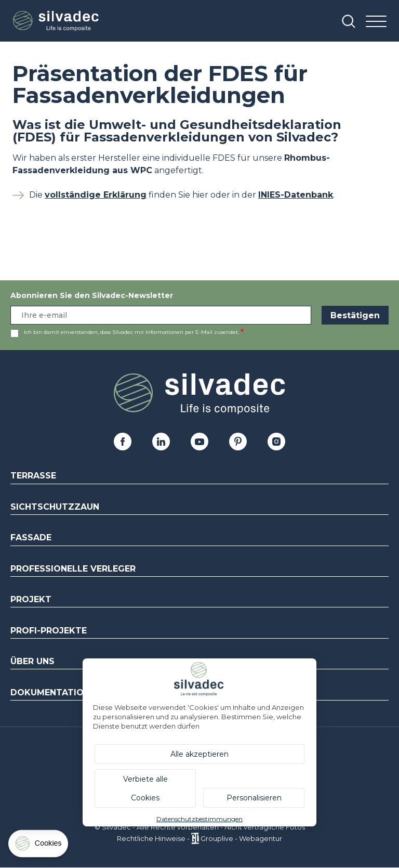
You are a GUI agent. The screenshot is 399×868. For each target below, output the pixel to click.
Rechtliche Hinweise (151, 838)
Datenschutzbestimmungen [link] (199, 819)
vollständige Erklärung (96, 195)
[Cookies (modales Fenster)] (39, 846)
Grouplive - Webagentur (241, 838)
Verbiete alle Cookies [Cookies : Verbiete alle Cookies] (145, 788)
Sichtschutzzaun (55, 507)
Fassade (31, 537)
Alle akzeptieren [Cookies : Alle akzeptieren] (199, 754)
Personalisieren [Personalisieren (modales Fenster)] (254, 798)
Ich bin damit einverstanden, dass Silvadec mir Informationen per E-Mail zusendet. (131, 332)
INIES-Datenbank (296, 195)
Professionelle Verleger (73, 569)
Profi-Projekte (49, 631)
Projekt (31, 599)
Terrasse (33, 476)
